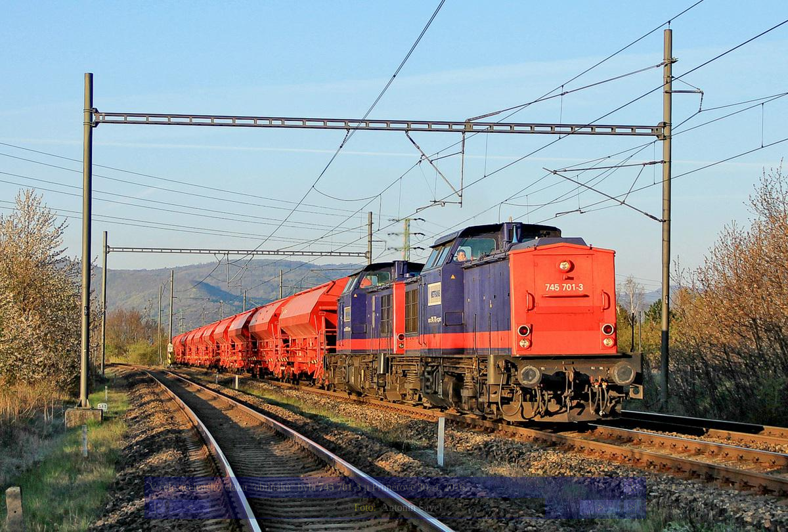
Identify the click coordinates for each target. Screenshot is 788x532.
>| (632, 507)
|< (158, 507)
